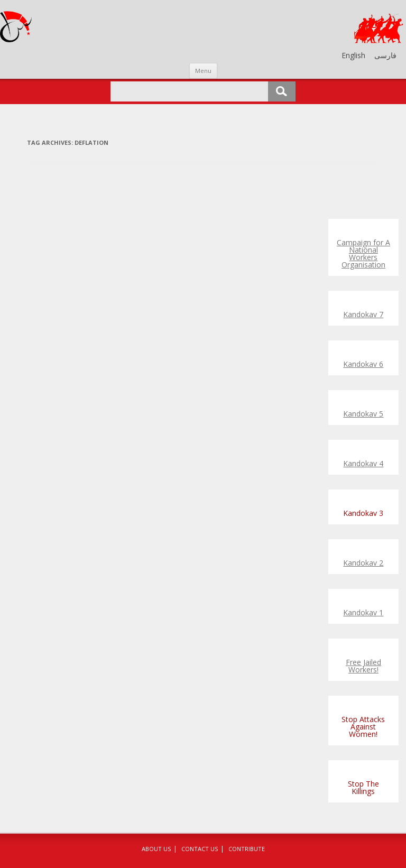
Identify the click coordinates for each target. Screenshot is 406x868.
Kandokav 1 (363, 612)
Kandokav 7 (363, 314)
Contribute (247, 849)
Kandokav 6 (363, 364)
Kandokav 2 (363, 563)
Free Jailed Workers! (363, 666)
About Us (156, 849)
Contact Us (200, 849)
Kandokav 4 (363, 463)
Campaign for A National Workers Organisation (363, 253)
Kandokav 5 (363, 414)
